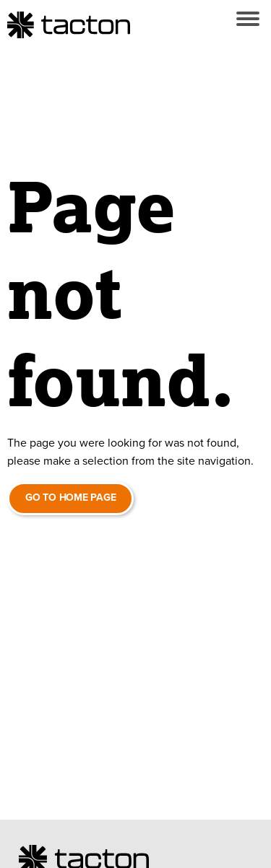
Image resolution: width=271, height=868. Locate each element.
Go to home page (70, 497)
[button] (248, 19)
